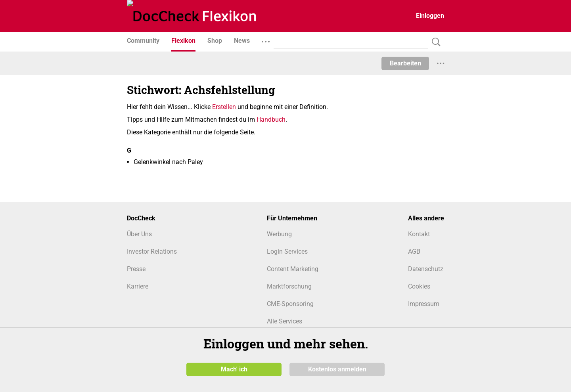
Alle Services (285, 321)
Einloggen (430, 16)
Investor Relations (152, 251)
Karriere (138, 286)
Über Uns (139, 234)
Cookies (419, 286)
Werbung (279, 234)
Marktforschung (289, 286)
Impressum (424, 304)
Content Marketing (293, 269)
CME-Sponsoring (290, 304)
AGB (414, 251)
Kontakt (419, 234)
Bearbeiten (405, 63)
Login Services (287, 251)
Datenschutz (426, 269)
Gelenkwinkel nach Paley (168, 162)
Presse (136, 269)
